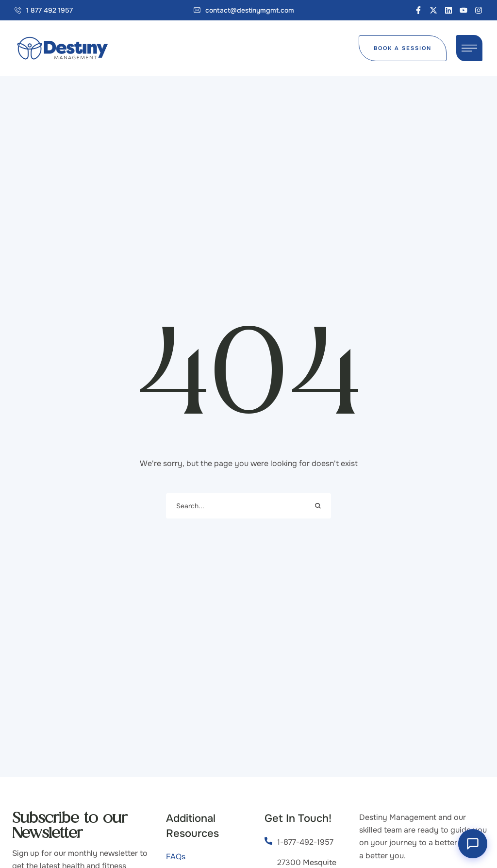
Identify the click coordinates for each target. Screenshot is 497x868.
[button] (44, 10)
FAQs (176, 857)
